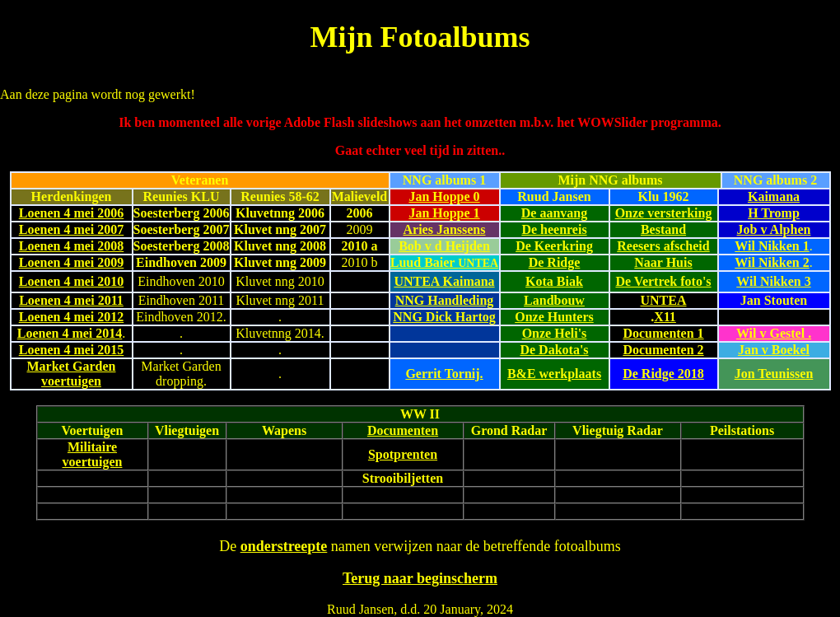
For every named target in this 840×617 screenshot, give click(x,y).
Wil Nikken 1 (772, 246)
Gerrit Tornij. (444, 374)
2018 (689, 374)
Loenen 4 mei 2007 (72, 229)
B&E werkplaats (554, 374)
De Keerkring (554, 246)
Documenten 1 (663, 333)
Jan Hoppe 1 (444, 213)
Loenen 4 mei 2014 (70, 333)
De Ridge (555, 262)
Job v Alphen (774, 229)
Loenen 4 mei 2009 (72, 262)
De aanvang (554, 213)
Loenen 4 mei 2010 (72, 281)
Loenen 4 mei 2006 (72, 213)
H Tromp (774, 213)
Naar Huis (663, 262)
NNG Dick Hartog (444, 317)
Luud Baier (444, 262)
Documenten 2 (663, 350)
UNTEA (663, 300)
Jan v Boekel (774, 350)
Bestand (663, 229)
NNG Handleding (445, 300)
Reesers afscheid (663, 246)
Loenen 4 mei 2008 (72, 246)
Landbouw (554, 300)
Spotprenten (403, 454)
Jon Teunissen (774, 374)
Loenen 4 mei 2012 (72, 317)
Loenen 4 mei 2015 (72, 350)
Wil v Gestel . (774, 333)
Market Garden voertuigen (72, 374)
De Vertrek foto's (663, 281)
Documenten (403, 430)
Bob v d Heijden (444, 246)
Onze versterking (664, 213)
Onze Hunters (554, 317)
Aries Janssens (444, 229)
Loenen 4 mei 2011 (71, 300)
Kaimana (774, 196)
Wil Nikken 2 (772, 262)
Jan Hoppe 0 (444, 196)
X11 (665, 317)
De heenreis (554, 229)
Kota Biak (554, 281)
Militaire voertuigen (93, 454)
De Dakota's (554, 350)
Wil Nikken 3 (773, 281)
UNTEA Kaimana (444, 281)
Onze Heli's (555, 333)
